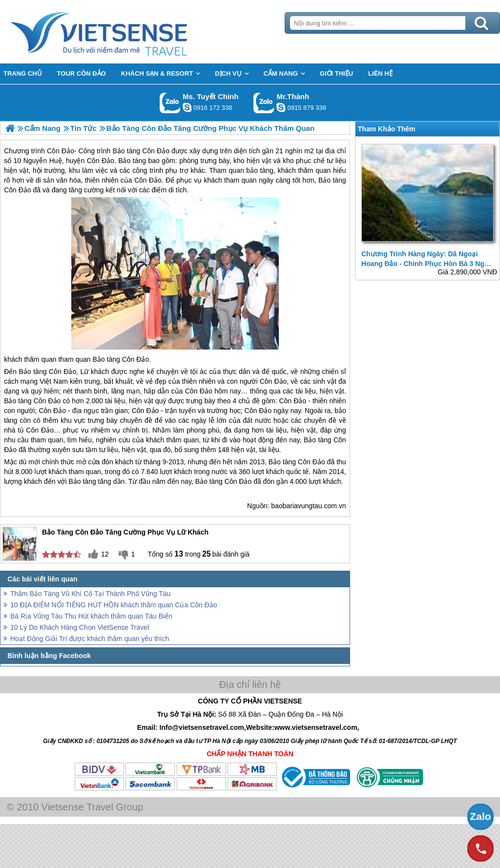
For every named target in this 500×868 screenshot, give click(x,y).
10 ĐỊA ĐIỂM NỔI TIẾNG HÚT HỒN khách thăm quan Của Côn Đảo (114, 605)
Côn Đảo (135, 359)
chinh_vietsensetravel (187, 107)
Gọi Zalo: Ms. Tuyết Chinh (170, 103)
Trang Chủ (123, 32)
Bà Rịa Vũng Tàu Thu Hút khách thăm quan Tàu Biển (91, 616)
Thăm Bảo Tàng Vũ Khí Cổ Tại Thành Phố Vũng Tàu (90, 594)
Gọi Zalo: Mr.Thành (264, 103)
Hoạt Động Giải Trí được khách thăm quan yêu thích (90, 639)
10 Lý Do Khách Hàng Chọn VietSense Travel (80, 627)
